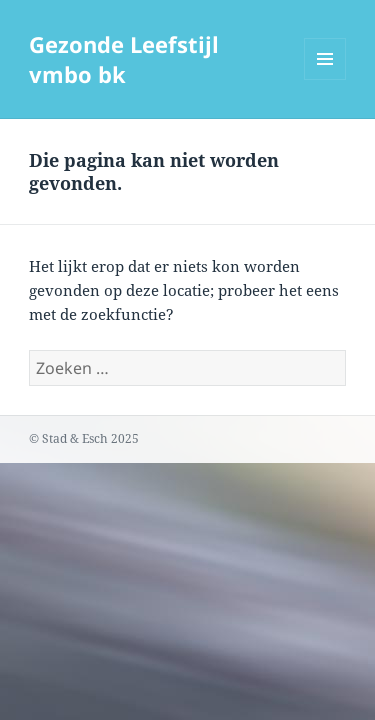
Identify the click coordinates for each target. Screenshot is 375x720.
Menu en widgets (325, 79)
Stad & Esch (75, 438)
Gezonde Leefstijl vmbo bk (124, 59)
